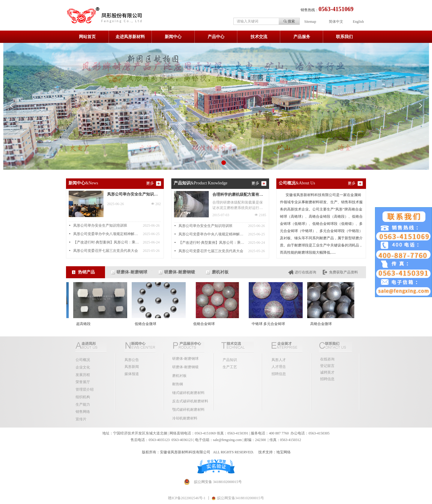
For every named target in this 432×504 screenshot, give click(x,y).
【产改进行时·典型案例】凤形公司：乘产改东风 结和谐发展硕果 (106, 242)
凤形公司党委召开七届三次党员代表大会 (106, 251)
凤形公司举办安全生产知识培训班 (132, 195)
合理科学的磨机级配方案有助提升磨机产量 (238, 195)
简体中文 (336, 22)
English (358, 22)
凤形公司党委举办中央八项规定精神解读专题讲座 (106, 234)
